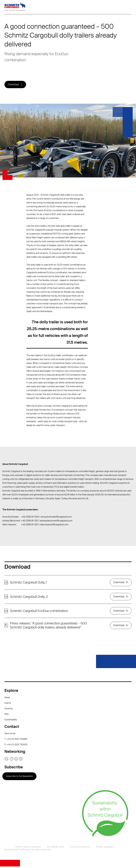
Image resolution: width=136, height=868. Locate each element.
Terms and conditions (80, 848)
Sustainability (11, 721)
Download (13, 85)
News (7, 699)
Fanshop (9, 710)
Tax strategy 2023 (55, 848)
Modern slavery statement (28, 848)
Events (8, 704)
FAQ (6, 716)
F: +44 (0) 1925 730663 (16, 746)
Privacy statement (105, 848)
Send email (10, 735)
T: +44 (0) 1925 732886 (16, 741)
